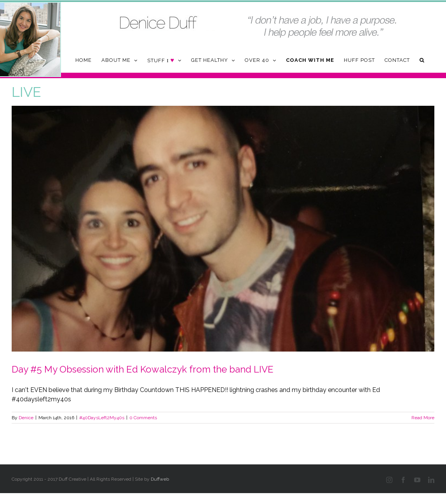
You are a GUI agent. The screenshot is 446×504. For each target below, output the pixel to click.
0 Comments (143, 418)
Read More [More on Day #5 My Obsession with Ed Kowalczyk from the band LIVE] (423, 418)
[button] (422, 60)
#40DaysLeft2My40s (102, 418)
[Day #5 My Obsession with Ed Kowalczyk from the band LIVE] (223, 229)
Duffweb (160, 479)
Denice (26, 418)
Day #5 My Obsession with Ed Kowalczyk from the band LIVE (143, 369)
